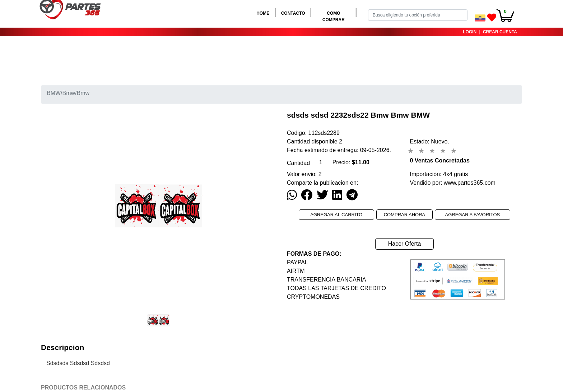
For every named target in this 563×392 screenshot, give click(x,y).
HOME (264, 13)
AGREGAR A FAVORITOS (473, 215)
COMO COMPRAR (338, 16)
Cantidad (298, 163)
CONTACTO (295, 13)
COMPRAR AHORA (405, 215)
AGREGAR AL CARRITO (336, 215)
